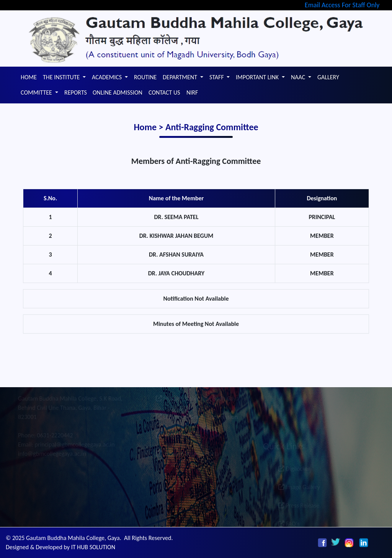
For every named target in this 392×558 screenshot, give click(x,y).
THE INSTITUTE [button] (62, 77)
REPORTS (76, 92)
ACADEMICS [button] (108, 77)
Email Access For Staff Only (342, 5)
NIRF (192, 92)
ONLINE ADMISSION (118, 92)
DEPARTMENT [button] (181, 77)
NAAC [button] (299, 77)
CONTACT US (164, 92)
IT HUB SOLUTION (93, 547)
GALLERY (328, 77)
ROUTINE (145, 77)
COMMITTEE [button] (37, 92)
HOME (29, 77)
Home (146, 127)
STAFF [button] (217, 77)
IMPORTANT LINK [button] (258, 77)
